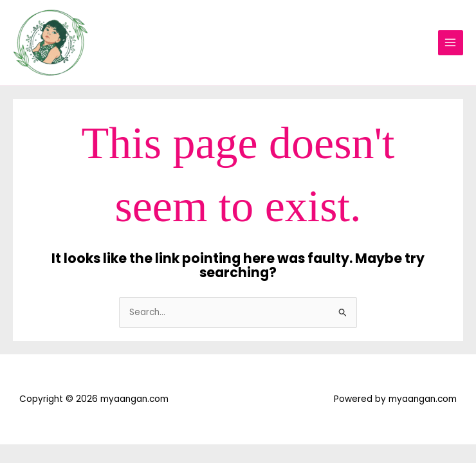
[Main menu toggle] (451, 43)
